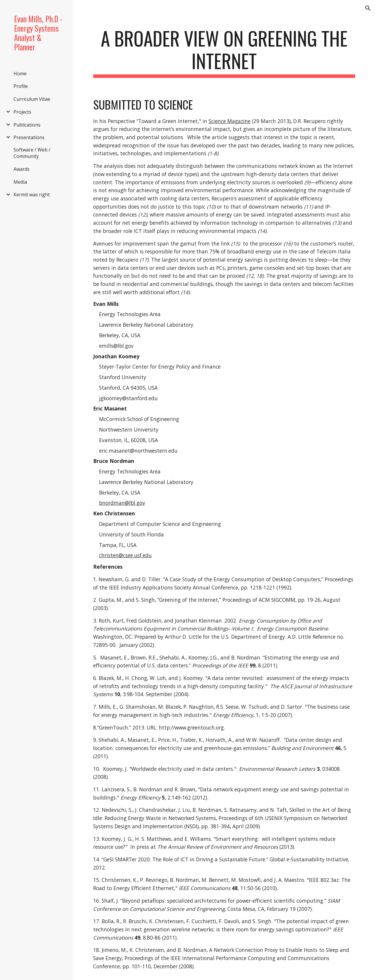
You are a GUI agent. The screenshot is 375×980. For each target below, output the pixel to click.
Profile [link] (21, 86)
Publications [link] (27, 125)
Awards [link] (22, 169)
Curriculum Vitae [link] (32, 99)
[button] (368, 8)
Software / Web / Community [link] (32, 153)
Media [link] (20, 182)
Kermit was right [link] (32, 195)
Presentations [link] (29, 137)
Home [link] (20, 74)
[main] (224, 52)
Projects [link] (22, 112)
